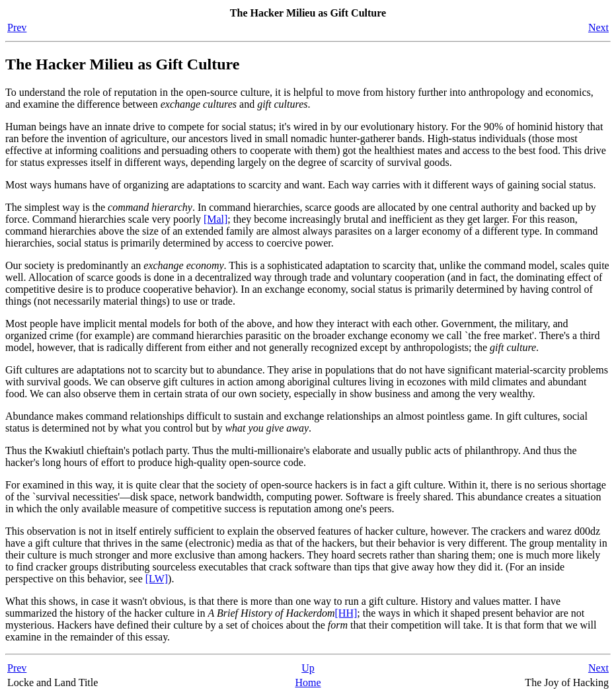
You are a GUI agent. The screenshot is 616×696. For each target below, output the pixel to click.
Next (598, 27)
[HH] (346, 613)
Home (308, 682)
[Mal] (215, 219)
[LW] (157, 579)
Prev (17, 27)
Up (308, 668)
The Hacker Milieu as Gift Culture (122, 64)
